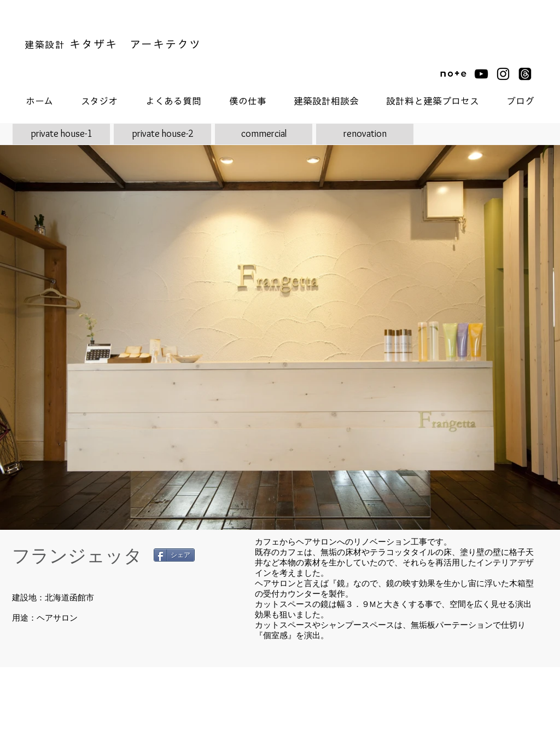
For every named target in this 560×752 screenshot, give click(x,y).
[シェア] (174, 555)
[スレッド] (525, 74)
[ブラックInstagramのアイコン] (503, 74)
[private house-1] (61, 134)
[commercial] (264, 134)
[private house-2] (162, 134)
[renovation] (365, 134)
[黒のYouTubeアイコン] (481, 74)
